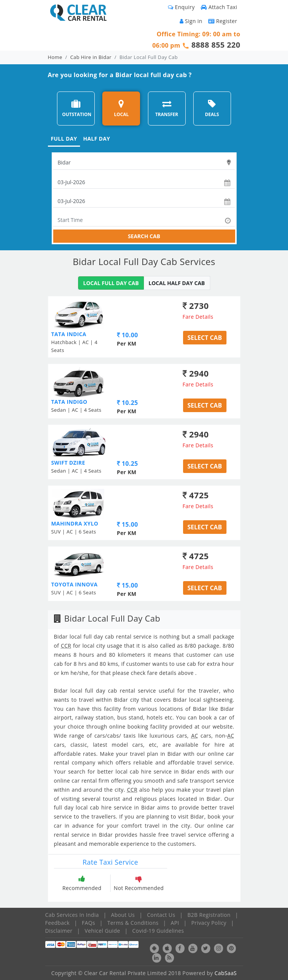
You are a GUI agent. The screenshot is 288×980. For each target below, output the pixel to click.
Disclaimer (59, 931)
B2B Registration (209, 915)
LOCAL (121, 108)
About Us (123, 915)
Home (55, 57)
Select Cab (205, 338)
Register (223, 21)
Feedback (58, 923)
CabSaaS (226, 973)
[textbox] (144, 163)
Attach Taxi (219, 7)
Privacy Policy (209, 923)
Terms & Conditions (133, 923)
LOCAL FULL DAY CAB (111, 283)
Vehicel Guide (102, 931)
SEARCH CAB (144, 236)
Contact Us (161, 915)
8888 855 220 (216, 45)
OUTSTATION (77, 108)
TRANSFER (167, 108)
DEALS (212, 108)
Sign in (191, 21)
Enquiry (181, 7)
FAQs (89, 923)
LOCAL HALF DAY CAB (177, 283)
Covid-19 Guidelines (158, 931)
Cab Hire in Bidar (91, 57)
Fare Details (198, 317)
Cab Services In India (72, 915)
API (175, 923)
